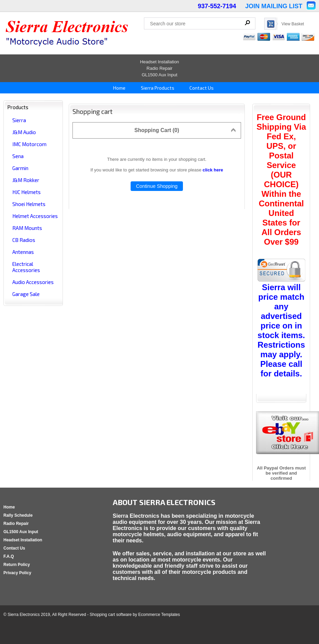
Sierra (19, 120)
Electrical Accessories (26, 267)
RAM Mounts (27, 228)
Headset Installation (159, 62)
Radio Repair (160, 68)
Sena (18, 156)
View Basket (293, 24)
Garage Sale (26, 294)
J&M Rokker (26, 180)
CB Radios (24, 240)
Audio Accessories (33, 282)
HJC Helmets (26, 192)
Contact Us (201, 88)
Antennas (23, 252)
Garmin (20, 168)
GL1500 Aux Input (159, 75)
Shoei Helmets (29, 204)
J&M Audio (24, 132)
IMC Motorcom (29, 144)
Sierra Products (157, 88)
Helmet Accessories (35, 216)
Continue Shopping (157, 186)
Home (119, 88)
